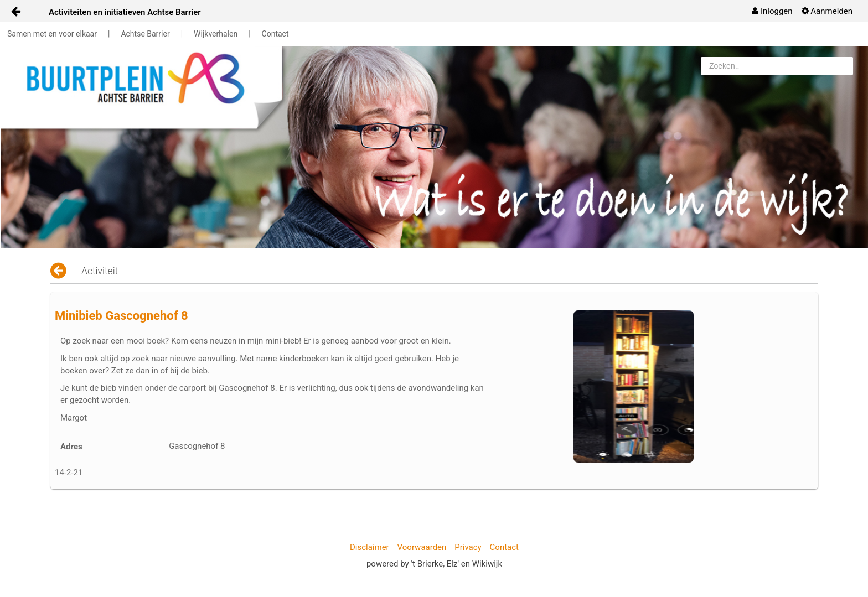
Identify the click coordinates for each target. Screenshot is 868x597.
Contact (275, 34)
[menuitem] (772, 11)
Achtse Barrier (145, 34)
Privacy (468, 547)
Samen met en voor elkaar (52, 34)
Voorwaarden (422, 547)
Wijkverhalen (216, 34)
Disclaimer (370, 547)
